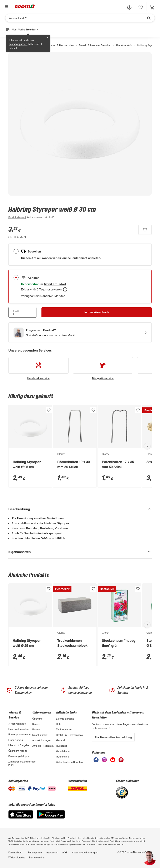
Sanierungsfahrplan (19, 756)
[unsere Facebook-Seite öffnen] (96, 761)
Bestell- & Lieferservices (69, 735)
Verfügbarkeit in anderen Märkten (43, 296)
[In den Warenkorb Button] (97, 312)
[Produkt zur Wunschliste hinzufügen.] (145, 230)
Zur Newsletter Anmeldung (113, 737)
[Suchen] (77, 18)
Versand (60, 740)
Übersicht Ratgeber (19, 745)
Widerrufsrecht (17, 857)
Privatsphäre (35, 852)
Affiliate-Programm (43, 746)
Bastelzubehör (124, 45)
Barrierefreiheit (37, 857)
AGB (65, 852)
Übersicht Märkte (18, 751)
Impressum (52, 852)
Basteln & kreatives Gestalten (95, 45)
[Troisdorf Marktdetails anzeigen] (55, 284)
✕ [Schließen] (47, 38)
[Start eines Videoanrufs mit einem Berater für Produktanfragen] (80, 333)
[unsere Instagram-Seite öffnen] (104, 761)
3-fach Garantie (17, 724)
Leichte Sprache (65, 719)
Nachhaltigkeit (40, 735)
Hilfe (59, 724)
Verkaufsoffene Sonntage (70, 762)
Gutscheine (62, 756)
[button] (129, 8)
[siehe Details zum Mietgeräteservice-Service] (103, 368)
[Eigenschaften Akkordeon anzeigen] (80, 552)
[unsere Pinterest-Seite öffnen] (121, 761)
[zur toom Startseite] (25, 7)
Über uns (37, 719)
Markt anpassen (18, 44)
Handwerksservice (18, 729)
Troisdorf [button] (32, 29)
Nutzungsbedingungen (85, 852)
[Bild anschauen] (80, 124)
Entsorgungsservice (19, 734)
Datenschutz (15, 852)
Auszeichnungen (42, 740)
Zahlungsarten (64, 729)
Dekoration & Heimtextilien (59, 45)
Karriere (37, 724)
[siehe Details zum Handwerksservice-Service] (38, 368)
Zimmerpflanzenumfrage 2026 (20, 763)
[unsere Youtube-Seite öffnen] (113, 761)
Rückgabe (62, 746)
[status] (141, 8)
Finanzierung (16, 740)
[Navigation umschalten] (6, 7)
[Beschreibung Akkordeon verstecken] (80, 509)
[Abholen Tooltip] (65, 289)
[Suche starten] (149, 18)
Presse (36, 729)
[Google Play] (51, 817)
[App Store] (21, 817)
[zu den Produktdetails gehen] (16, 217)
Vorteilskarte (63, 751)
